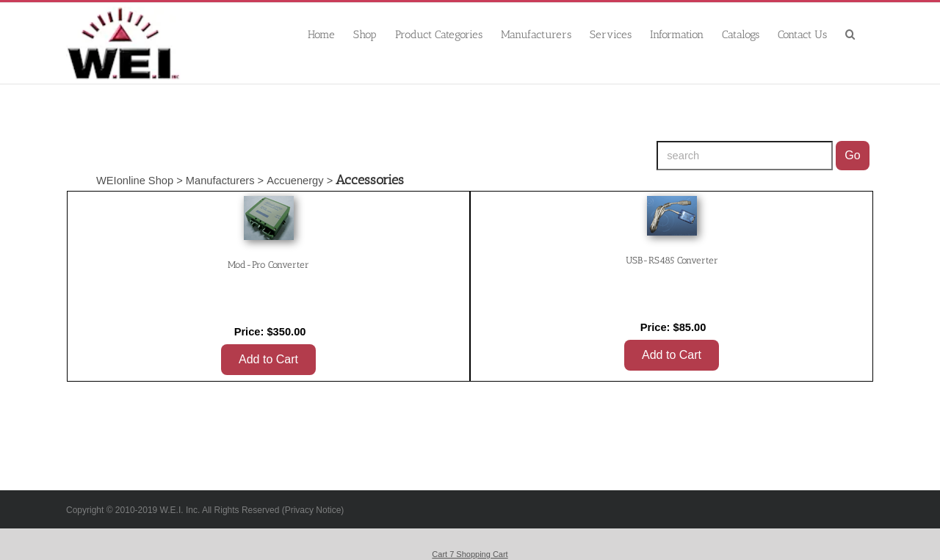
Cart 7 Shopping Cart (470, 554)
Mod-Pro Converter (268, 265)
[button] (850, 33)
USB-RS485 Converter (672, 260)
